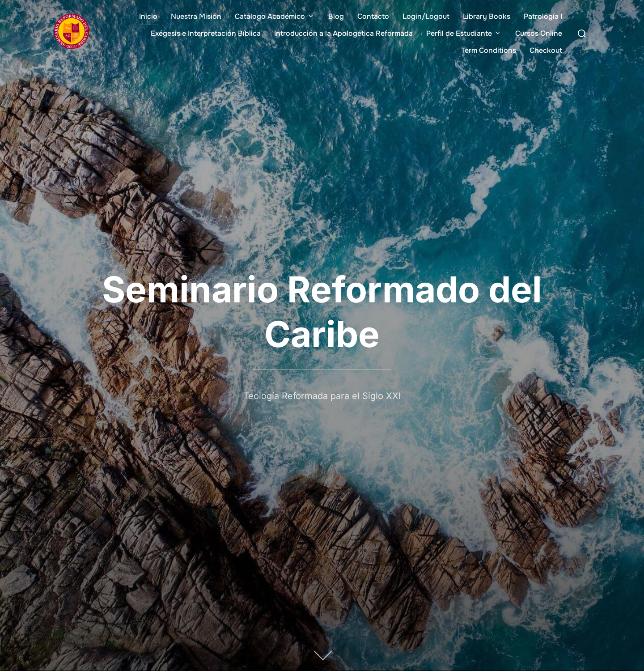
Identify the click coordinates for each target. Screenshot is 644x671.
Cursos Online (539, 33)
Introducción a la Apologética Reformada (343, 33)
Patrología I (543, 16)
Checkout (546, 50)
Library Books (487, 16)
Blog (336, 16)
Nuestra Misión (196, 16)
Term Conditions (489, 50)
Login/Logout (426, 16)
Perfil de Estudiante (464, 33)
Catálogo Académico (275, 16)
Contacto (373, 16)
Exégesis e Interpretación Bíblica (206, 33)
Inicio (148, 16)
